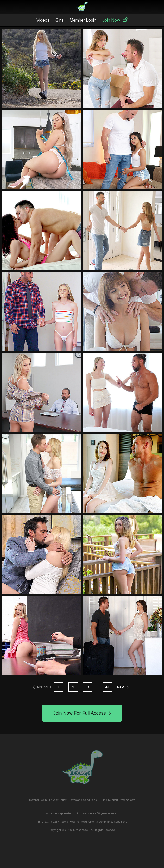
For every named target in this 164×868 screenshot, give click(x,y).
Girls (59, 20)
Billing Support (108, 800)
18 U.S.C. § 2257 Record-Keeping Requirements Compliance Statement (82, 822)
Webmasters (128, 800)
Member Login (83, 20)
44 (107, 687)
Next (123, 687)
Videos (43, 20)
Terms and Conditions (83, 800)
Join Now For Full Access (82, 713)
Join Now (115, 20)
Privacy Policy (58, 800)
